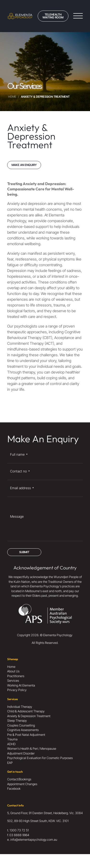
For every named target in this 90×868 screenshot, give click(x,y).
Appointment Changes (22, 784)
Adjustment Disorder (21, 753)
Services (13, 681)
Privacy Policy (17, 690)
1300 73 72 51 (19, 830)
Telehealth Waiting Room (53, 16)
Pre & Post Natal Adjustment (26, 735)
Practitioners (16, 676)
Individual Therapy (20, 707)
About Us (13, 671)
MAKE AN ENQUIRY (24, 165)
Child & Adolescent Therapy (26, 711)
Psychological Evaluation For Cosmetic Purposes (40, 758)
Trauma (12, 739)
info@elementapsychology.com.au (34, 840)
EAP (10, 763)
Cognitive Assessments (23, 730)
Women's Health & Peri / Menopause (32, 749)
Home (12, 97)
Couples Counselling (21, 725)
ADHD (11, 744)
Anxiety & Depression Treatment (29, 716)
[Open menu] (78, 16)
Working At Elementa (21, 685)
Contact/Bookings (19, 779)
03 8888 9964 (19, 835)
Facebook (14, 789)
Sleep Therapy (17, 720)
